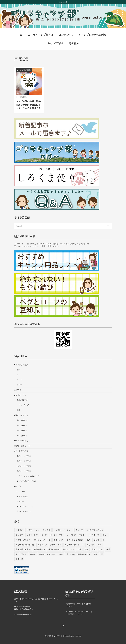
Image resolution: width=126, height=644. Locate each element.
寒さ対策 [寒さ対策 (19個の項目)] (90, 544)
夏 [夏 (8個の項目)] (104, 539)
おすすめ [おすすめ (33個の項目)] (19, 529)
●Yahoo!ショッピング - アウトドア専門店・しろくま (80, 612)
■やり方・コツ (20, 395)
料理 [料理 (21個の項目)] (79, 549)
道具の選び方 (22, 400)
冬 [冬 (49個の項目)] (49, 539)
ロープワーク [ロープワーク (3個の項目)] (40, 539)
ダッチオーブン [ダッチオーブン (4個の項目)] (56, 534)
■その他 (18, 486)
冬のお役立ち (22, 435)
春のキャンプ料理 (24, 456)
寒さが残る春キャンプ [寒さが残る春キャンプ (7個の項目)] (74, 544)
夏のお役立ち (22, 425)
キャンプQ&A (56, 43)
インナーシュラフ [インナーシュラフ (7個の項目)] (43, 529)
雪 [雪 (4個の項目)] (102, 554)
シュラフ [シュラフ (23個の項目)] (19, 534)
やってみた (21, 491)
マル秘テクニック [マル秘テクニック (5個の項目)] (23, 539)
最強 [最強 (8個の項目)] (94, 549)
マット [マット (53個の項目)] (105, 534)
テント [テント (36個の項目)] (82, 534)
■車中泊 (18, 389)
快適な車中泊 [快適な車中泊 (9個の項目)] (54, 549)
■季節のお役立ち (21, 415)
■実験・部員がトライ (23, 445)
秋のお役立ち (22, 430)
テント (19, 379)
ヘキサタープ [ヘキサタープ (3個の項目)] (94, 534)
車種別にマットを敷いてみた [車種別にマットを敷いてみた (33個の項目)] (51, 554)
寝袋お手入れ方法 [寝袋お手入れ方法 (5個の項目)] (23, 549)
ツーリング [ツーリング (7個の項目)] (71, 534)
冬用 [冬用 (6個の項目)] (88, 539)
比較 (18, 410)
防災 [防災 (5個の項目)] (96, 554)
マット (19, 374)
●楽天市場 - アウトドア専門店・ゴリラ (80, 604)
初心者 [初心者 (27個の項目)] (96, 539)
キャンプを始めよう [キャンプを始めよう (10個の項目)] (95, 529)
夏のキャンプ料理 (24, 460)
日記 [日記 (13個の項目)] (86, 549)
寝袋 (18, 369)
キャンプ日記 (22, 496)
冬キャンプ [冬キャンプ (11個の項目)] (58, 539)
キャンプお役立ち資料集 (92, 34)
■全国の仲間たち (21, 440)
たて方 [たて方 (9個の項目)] (29, 529)
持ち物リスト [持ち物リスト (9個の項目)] (68, 549)
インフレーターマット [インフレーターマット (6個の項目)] (63, 529)
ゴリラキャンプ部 (59, 635)
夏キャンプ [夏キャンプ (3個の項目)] (42, 544)
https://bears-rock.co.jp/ (23, 614)
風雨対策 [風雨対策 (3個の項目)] (19, 559)
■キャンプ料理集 (21, 450)
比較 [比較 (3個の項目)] (101, 549)
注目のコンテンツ (24, 511)
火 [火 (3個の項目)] (17, 554)
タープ (19, 384)
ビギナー (20, 501)
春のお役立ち (22, 420)
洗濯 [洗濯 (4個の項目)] (108, 549)
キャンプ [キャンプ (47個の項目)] (79, 529)
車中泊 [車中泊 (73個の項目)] (33, 554)
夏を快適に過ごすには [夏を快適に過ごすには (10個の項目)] (25, 544)
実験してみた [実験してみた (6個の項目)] (56, 544)
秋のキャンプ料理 (24, 466)
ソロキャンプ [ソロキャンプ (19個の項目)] (32, 534)
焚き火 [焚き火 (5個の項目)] (24, 554)
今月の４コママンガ (25, 506)
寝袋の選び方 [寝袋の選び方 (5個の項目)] (40, 549)
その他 (73, 43)
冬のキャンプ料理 (24, 471)
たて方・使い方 (23, 405)
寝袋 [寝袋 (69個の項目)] (99, 544)
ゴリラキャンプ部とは (41, 34)
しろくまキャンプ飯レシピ (28, 476)
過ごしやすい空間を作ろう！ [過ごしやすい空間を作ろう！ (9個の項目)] (78, 554)
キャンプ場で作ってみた (27, 481)
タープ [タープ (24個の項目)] (44, 534)
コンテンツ (65, 34)
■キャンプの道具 (21, 364)
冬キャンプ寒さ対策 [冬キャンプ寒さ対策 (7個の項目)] (75, 539)
